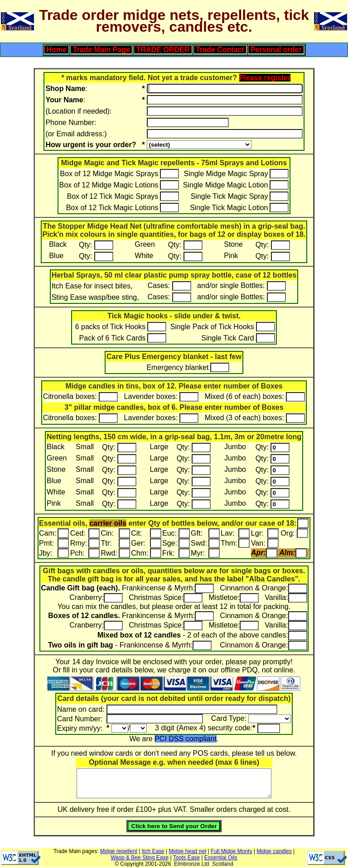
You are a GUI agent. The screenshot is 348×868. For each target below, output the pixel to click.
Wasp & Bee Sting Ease (140, 858)
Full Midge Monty (231, 851)
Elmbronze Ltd (191, 864)
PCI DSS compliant (186, 739)
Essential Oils (221, 858)
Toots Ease (186, 858)
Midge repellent (119, 851)
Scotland (223, 864)
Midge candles (274, 851)
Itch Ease (153, 851)
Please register (265, 78)
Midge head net (188, 851)
